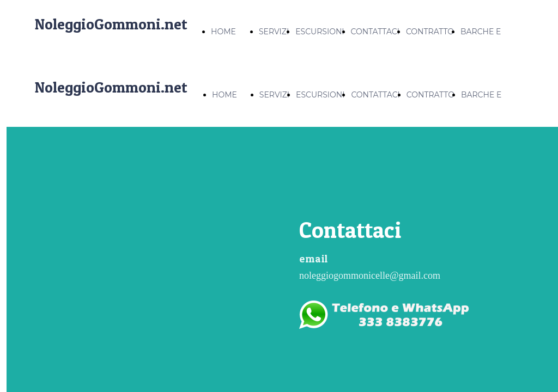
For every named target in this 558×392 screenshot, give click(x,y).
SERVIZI (274, 32)
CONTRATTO (430, 32)
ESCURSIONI (320, 32)
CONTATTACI (375, 32)
